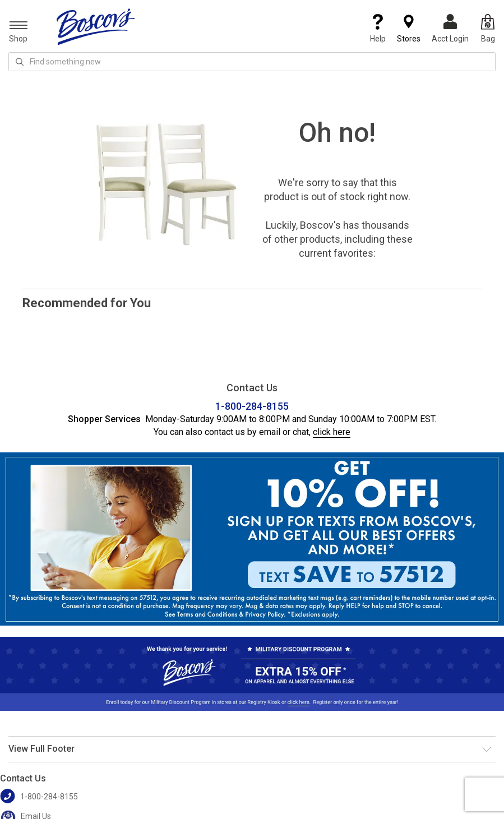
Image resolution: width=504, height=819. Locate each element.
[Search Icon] (20, 62)
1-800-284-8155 (252, 406)
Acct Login (450, 29)
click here (332, 432)
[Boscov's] (96, 26)
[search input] (252, 62)
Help (378, 29)
